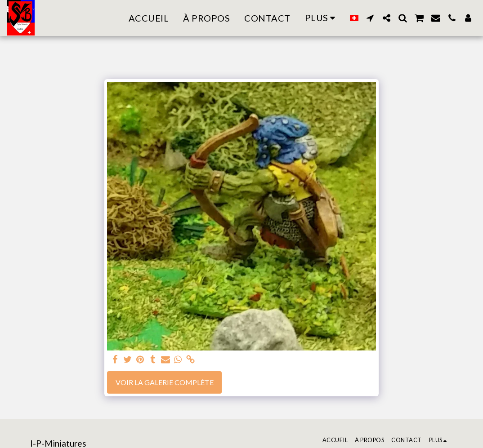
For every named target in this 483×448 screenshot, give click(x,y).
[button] (370, 18)
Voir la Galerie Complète (165, 382)
